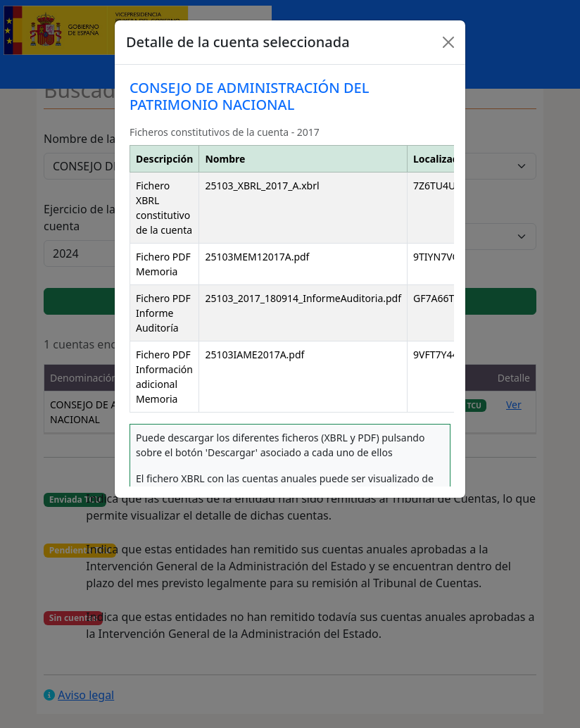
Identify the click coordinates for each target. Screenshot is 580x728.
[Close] (448, 42)
